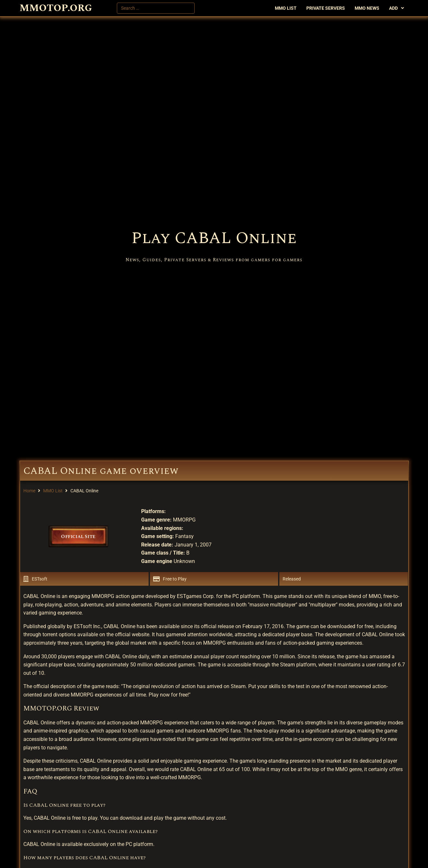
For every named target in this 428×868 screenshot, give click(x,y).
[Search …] (156, 8)
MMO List (53, 491)
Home (29, 491)
